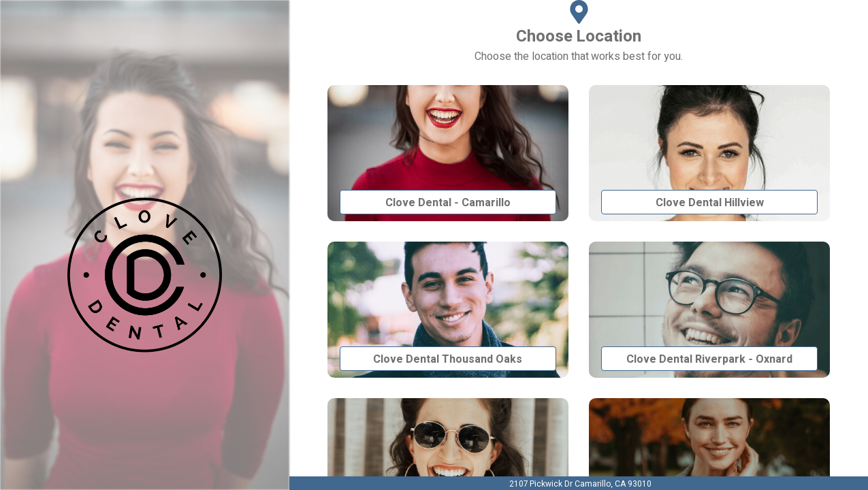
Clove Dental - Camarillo (448, 202)
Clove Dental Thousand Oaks (448, 359)
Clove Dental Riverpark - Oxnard (709, 359)
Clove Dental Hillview (710, 202)
